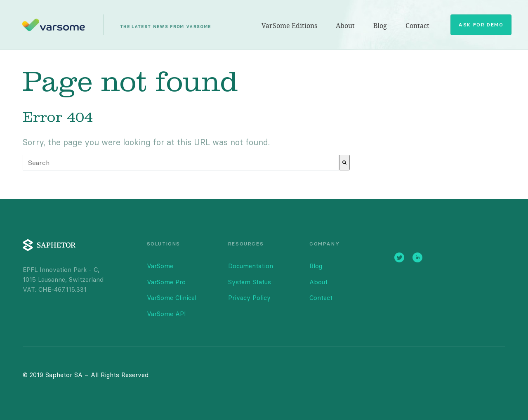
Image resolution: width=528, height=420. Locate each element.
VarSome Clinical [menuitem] (172, 298)
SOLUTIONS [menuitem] (164, 244)
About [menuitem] (345, 26)
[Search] (344, 163)
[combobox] (181, 163)
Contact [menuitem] (417, 26)
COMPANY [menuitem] (325, 244)
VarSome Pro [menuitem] (166, 282)
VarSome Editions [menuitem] (289, 26)
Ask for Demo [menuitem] (481, 25)
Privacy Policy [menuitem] (249, 298)
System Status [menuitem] (250, 282)
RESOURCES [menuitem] (246, 244)
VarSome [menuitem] (160, 266)
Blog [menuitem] (380, 26)
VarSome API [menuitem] (166, 314)
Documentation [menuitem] (251, 266)
